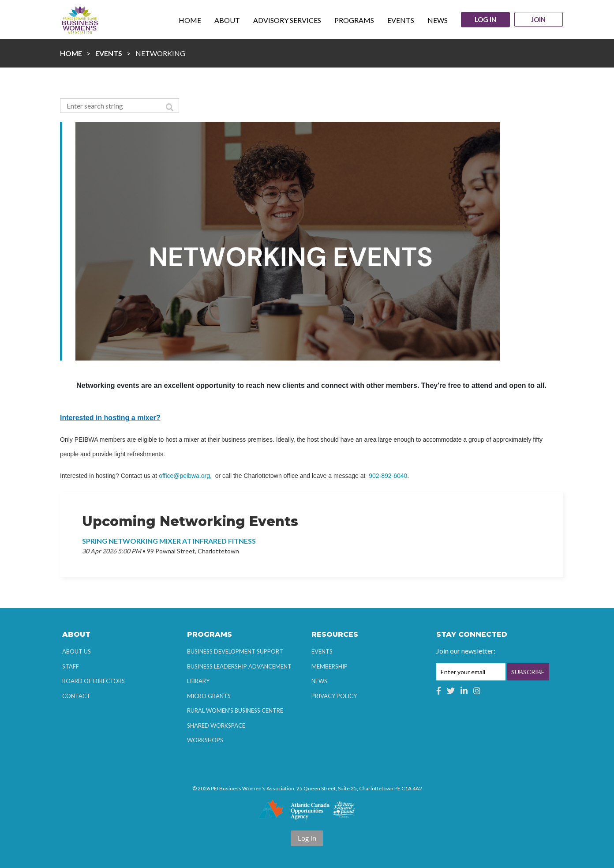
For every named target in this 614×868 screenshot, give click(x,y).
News (319, 681)
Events (109, 53)
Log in (485, 19)
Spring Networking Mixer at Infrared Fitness (169, 541)
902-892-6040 (388, 476)
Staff (71, 666)
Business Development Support (235, 651)
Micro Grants (209, 696)
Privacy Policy (334, 696)
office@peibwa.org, (185, 476)
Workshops (205, 740)
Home (71, 53)
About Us (77, 651)
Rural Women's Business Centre (235, 710)
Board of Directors (94, 681)
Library (198, 681)
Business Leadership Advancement (239, 666)
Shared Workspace (216, 725)
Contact (76, 696)
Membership (329, 666)
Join (539, 20)
